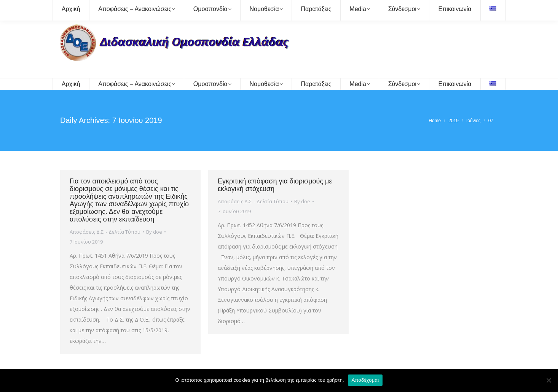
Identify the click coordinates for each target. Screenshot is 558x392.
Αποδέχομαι (365, 380)
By (154, 232)
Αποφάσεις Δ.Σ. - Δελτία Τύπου (105, 232)
